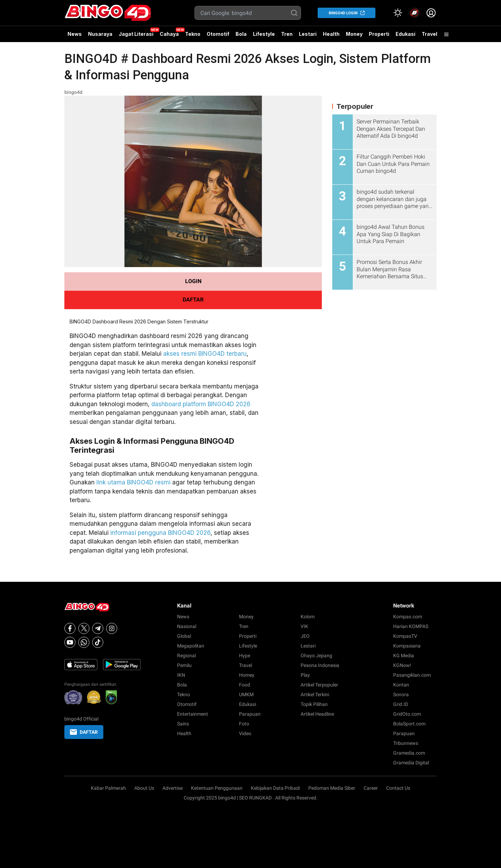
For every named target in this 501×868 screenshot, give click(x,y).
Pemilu (184, 665)
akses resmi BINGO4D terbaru (205, 354)
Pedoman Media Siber (332, 788)
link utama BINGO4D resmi (133, 482)
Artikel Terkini (315, 694)
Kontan (401, 685)
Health (331, 34)
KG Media (404, 656)
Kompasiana (407, 646)
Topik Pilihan (314, 704)
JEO (305, 636)
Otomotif (218, 34)
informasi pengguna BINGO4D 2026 (160, 533)
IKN (181, 675)
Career (371, 788)
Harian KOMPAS (411, 626)
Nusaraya (100, 34)
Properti (379, 34)
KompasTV (405, 636)
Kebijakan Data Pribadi (275, 788)
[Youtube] (70, 642)
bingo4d (73, 92)
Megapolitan (191, 646)
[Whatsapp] (84, 642)
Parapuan (250, 714)
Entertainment (193, 714)
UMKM (246, 694)
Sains (183, 724)
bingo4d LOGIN (343, 13)
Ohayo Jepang (316, 656)
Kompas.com (408, 617)
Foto (244, 724)
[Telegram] (98, 628)
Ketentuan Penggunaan (217, 788)
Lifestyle (264, 34)
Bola (241, 34)
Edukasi (405, 34)
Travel (430, 34)
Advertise (173, 788)
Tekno (193, 34)
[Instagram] (112, 628)
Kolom (308, 617)
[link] (414, 13)
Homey (247, 675)
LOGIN (193, 281)
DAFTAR (193, 300)
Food (245, 685)
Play (305, 675)
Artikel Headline (317, 714)
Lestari (308, 37)
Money (354, 34)
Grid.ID (401, 704)
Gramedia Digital (411, 763)
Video (245, 733)
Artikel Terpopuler (319, 685)
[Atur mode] (398, 13)
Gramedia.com (409, 753)
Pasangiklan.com (412, 675)
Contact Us (398, 788)
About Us (144, 788)
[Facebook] (70, 628)
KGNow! (402, 665)
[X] (84, 628)
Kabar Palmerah (108, 788)
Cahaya (169, 34)
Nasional (187, 626)
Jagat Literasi (136, 34)
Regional (186, 656)
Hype (245, 656)
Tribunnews (406, 743)
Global (184, 636)
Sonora (401, 694)
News (75, 34)
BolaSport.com (409, 724)
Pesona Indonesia (320, 665)
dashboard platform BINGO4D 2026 (201, 404)
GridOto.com (407, 714)
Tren (287, 34)
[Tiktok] (98, 642)
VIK (304, 626)
